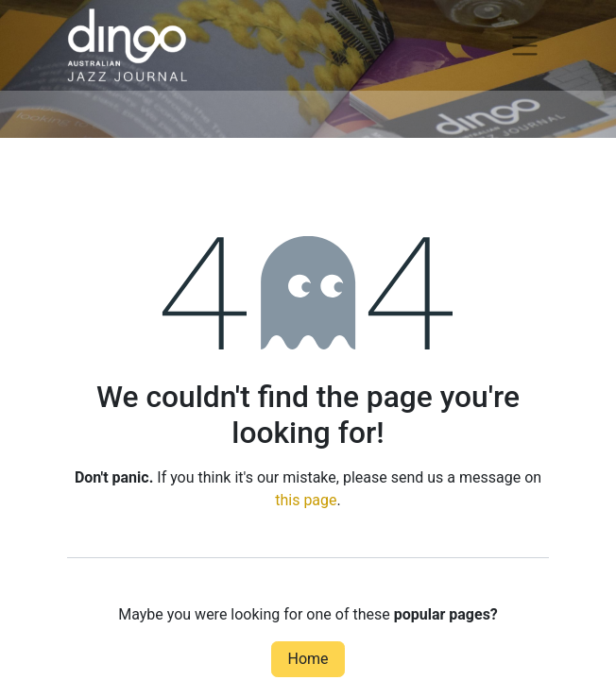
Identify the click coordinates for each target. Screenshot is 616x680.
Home (308, 659)
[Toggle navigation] (525, 46)
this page (306, 500)
